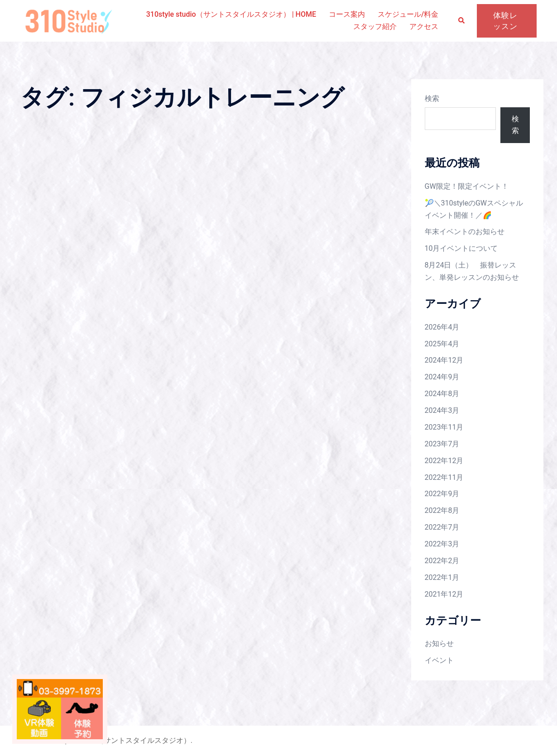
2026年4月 (442, 327)
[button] (462, 21)
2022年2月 (442, 561)
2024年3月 (442, 410)
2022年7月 (442, 527)
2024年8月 (442, 394)
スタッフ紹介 (375, 26)
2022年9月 (442, 494)
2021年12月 (444, 594)
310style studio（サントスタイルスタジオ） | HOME (231, 14)
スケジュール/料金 (408, 14)
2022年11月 (444, 477)
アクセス (424, 26)
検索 (432, 98)
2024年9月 (442, 377)
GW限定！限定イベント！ (467, 186)
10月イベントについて (461, 248)
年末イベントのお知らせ (465, 232)
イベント (439, 660)
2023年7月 (442, 444)
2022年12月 (444, 461)
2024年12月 (444, 360)
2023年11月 (444, 427)
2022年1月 (442, 577)
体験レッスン (505, 21)
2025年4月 (442, 344)
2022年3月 (442, 544)
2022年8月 (442, 510)
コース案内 (347, 14)
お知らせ (439, 644)
